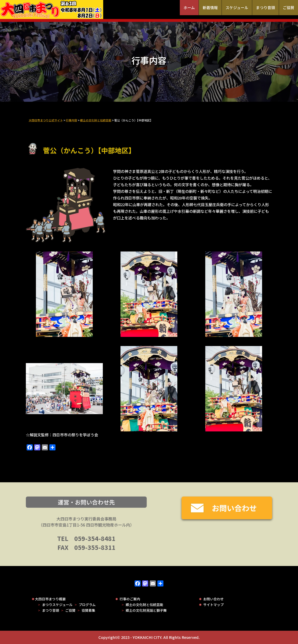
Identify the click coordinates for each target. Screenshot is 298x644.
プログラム (87, 605)
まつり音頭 (266, 7)
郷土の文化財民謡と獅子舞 (146, 610)
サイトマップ (213, 605)
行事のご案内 (130, 599)
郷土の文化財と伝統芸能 (144, 605)
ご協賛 (288, 7)
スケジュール (237, 7)
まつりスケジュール (57, 605)
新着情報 (210, 7)
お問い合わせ (213, 599)
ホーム (189, 7)
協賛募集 (88, 610)
